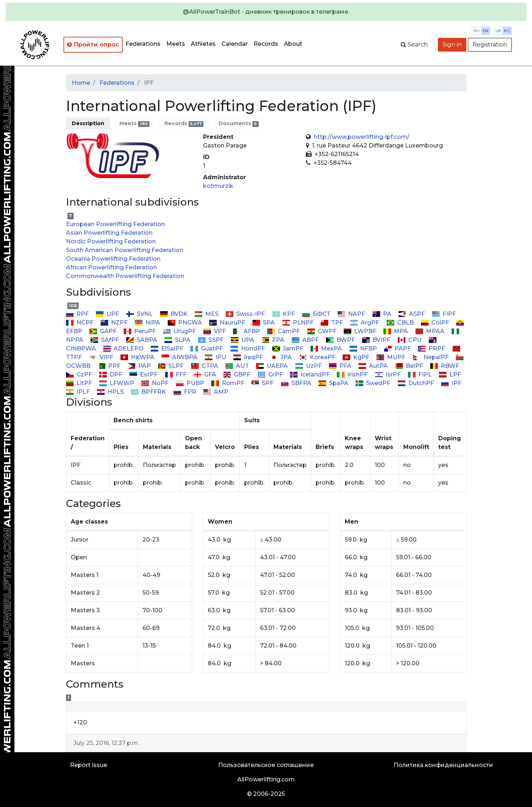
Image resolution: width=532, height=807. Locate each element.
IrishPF (353, 374)
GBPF (238, 374)
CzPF (80, 374)
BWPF (341, 340)
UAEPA (273, 366)
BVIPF (377, 340)
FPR (185, 392)
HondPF (248, 349)
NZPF (115, 323)
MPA (396, 331)
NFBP (364, 349)
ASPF (412, 314)
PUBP (190, 383)
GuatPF (207, 349)
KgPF (357, 357)
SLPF (172, 366)
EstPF (144, 374)
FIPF (444, 314)
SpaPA (334, 383)
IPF (451, 383)
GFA (206, 374)
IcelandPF (311, 374)
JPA (282, 357)
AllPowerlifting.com (266, 779)
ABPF (306, 340)
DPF (111, 374)
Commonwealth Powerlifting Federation (125, 276)
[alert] (266, 12)
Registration (490, 45)
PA (382, 314)
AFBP (247, 331)
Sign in (452, 45)
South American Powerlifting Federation (125, 250)
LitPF (80, 383)
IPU (216, 357)
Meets (176, 44)
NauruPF (228, 323)
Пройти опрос (93, 45)
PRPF (432, 349)
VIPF (102, 357)
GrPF (271, 374)
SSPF (211, 340)
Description (88, 123)
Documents (238, 124)
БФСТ (317, 314)
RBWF (445, 366)
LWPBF (361, 331)
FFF (176, 374)
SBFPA (296, 383)
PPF (110, 366)
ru (477, 31)
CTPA (205, 366)
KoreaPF (318, 357)
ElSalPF (168, 349)
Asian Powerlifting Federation (109, 233)
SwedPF (374, 383)
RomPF (228, 383)
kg (507, 31)
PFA (341, 366)
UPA (243, 340)
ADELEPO (124, 349)
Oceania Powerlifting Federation (113, 259)
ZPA (274, 340)
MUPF (392, 357)
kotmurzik (218, 186)
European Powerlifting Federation (115, 224)
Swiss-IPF (246, 314)
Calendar (235, 44)
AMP (216, 392)
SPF (263, 383)
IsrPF (388, 374)
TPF (333, 323)
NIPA (148, 323)
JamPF (289, 349)
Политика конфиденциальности (443, 765)
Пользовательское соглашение (266, 765)
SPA (264, 323)
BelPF (410, 366)
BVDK (174, 314)
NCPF (80, 323)
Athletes (203, 44)
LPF (450, 374)
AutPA (374, 366)
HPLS (111, 392)
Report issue (89, 765)
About (293, 44)
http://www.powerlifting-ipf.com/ (362, 137)
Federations (143, 44)
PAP (140, 366)
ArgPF (365, 323)
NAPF (352, 314)
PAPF (398, 349)
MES (207, 314)
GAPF (104, 331)
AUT (238, 366)
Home (81, 83)
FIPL (421, 374)
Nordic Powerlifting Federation (111, 241)
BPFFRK (149, 392)
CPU (410, 340)
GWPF (322, 331)
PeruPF (140, 331)
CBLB (401, 323)
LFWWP (117, 383)
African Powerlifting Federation (111, 267)
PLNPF (298, 323)
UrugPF (180, 331)
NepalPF (431, 357)
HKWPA (138, 357)
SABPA (142, 340)
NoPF (156, 383)
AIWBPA (180, 357)
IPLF (79, 392)
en (485, 31)
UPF (108, 314)
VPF (215, 331)
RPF (78, 314)
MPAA (430, 331)
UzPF (309, 366)
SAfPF (105, 340)
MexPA (327, 349)
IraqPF (249, 357)
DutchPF (416, 383)
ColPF (436, 323)
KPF (284, 314)
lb (498, 31)
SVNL (140, 314)
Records (266, 44)
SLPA (178, 340)
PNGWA (185, 323)
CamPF (284, 331)
